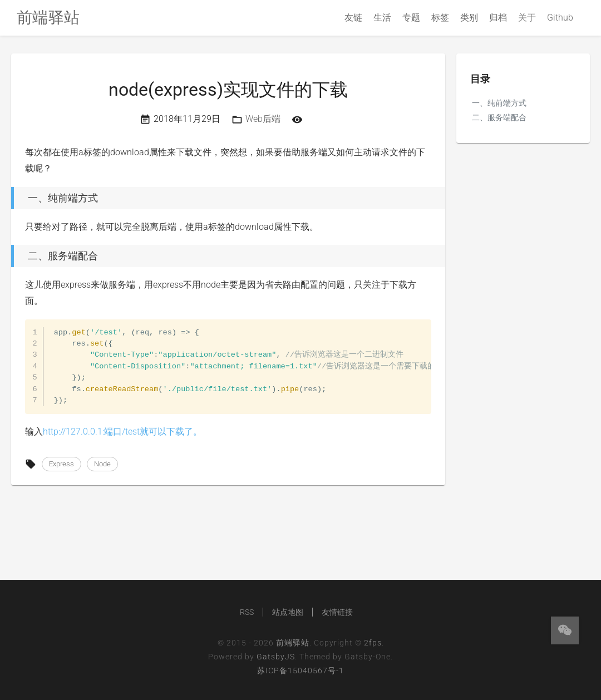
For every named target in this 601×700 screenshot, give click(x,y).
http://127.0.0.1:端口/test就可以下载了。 (122, 432)
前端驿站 (293, 643)
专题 (411, 18)
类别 (469, 18)
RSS (247, 612)
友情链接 (337, 612)
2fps (373, 643)
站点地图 (288, 612)
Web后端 (263, 119)
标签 (440, 18)
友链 (353, 18)
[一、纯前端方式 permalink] (8, 198)
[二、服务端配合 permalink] (8, 256)
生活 (382, 18)
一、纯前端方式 (499, 103)
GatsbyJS (276, 657)
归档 (498, 18)
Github (560, 18)
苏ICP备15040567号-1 (300, 671)
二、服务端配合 (499, 117)
